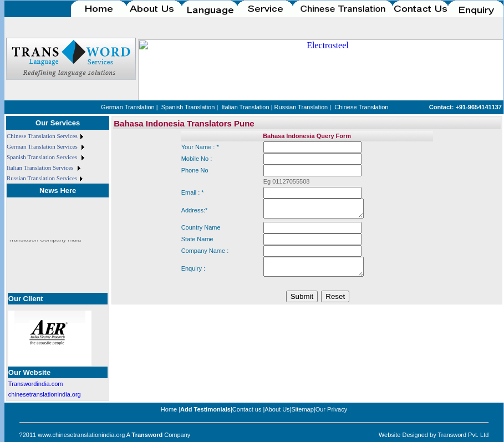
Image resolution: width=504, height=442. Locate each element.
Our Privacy (331, 409)
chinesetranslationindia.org (45, 394)
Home (169, 409)
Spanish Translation (188, 107)
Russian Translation (301, 107)
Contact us (247, 409)
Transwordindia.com (36, 384)
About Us (277, 409)
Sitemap (302, 409)
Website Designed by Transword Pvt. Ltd (434, 435)
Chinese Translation (361, 107)
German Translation (128, 107)
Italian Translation (245, 107)
